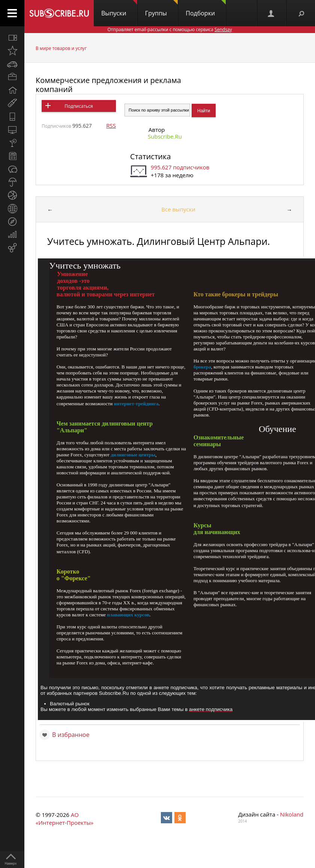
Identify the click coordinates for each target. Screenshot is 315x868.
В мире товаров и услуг (61, 48)
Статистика (150, 156)
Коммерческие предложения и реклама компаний (108, 85)
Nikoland (292, 814)
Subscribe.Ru (165, 136)
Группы (161, 9)
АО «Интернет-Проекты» (64, 819)
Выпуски (119, 9)
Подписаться (79, 106)
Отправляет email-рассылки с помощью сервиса (169, 29)
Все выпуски (178, 209)
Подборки (206, 9)
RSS (111, 125)
